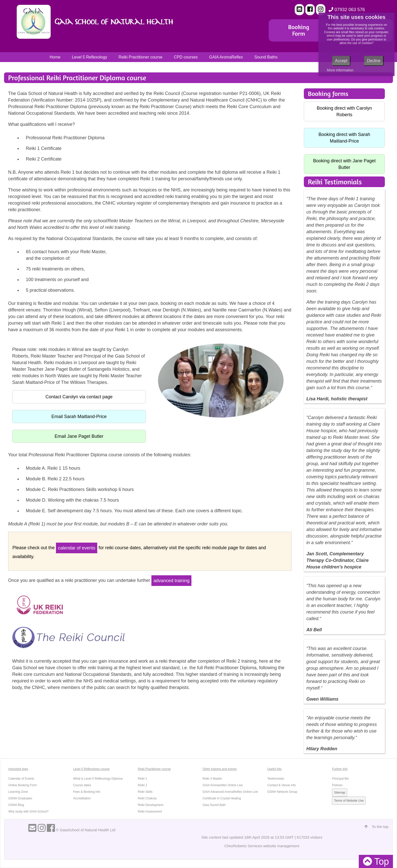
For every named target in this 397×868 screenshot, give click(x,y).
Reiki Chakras (147, 798)
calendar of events (77, 548)
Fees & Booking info (87, 792)
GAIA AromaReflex (226, 57)
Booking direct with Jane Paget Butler (344, 164)
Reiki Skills (145, 792)
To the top (376, 827)
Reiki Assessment (150, 812)
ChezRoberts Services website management (262, 846)
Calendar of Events (21, 779)
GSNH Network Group (282, 792)
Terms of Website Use (349, 801)
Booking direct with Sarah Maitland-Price (344, 138)
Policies (337, 785)
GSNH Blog (16, 805)
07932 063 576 (347, 10)
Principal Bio (340, 779)
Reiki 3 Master (212, 779)
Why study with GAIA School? (28, 812)
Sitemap (340, 793)
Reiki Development (151, 805)
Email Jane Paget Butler (79, 436)
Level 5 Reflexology (90, 57)
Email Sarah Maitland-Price (79, 417)
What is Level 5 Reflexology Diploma (98, 779)
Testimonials (276, 779)
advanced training (171, 581)
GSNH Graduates (20, 798)
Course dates (82, 785)
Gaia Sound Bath (214, 805)
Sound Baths (266, 57)
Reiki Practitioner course (140, 57)
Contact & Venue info (282, 785)
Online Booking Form (23, 785)
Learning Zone (18, 792)
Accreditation (82, 798)
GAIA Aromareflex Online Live (223, 785)
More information (340, 70)
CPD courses (186, 57)
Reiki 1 (142, 779)
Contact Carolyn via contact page (79, 397)
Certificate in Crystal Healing (222, 798)
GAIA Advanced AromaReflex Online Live (230, 792)
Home (55, 57)
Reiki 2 (142, 785)
